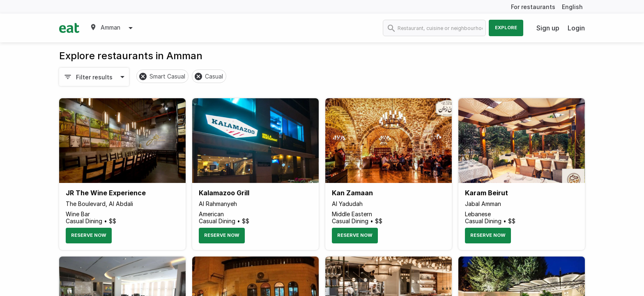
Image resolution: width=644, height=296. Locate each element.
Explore (506, 28)
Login (576, 28)
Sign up (548, 28)
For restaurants (533, 7)
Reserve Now (89, 235)
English (572, 7)
